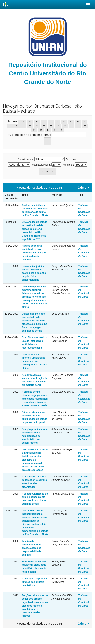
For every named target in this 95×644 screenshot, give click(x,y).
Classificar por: (26, 159)
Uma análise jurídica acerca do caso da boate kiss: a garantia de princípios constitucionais (34, 273)
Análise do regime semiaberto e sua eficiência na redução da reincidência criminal (34, 253)
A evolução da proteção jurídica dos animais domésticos (35, 582)
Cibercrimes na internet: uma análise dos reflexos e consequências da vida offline (34, 361)
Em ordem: (71, 159)
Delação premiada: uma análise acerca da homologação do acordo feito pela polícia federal (35, 436)
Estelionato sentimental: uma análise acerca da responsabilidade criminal (31, 548)
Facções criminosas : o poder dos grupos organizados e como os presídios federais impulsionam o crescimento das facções (35, 606)
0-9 (22, 122)
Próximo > (82, 187)
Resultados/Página (41, 165)
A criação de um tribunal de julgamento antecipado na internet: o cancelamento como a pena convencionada (35, 399)
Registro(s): (68, 165)
